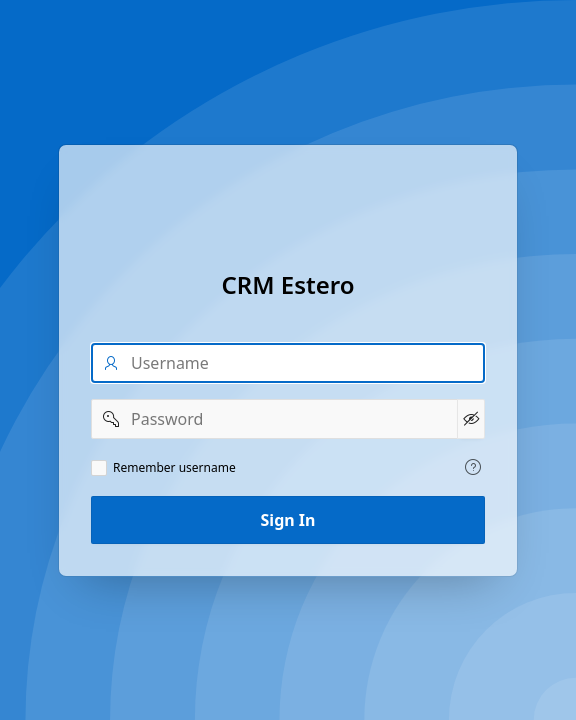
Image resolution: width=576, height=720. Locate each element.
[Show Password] (471, 419)
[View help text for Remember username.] (473, 467)
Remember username (174, 468)
